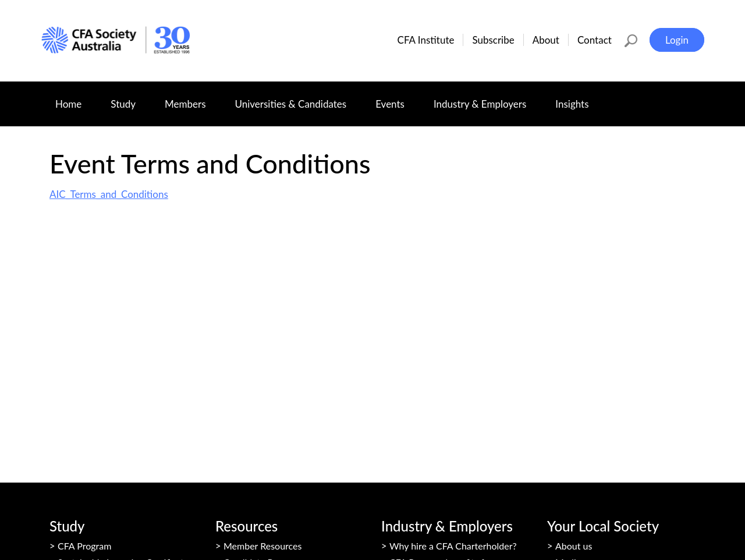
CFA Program (84, 546)
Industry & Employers (487, 98)
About (546, 40)
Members (192, 98)
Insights (579, 98)
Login (677, 40)
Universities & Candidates (298, 98)
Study (130, 98)
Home (68, 104)
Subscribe (493, 40)
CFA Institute (426, 40)
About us (574, 546)
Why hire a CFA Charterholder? (453, 546)
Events (397, 98)
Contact (595, 40)
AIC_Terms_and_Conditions (109, 194)
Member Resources (262, 546)
